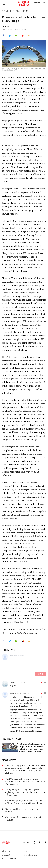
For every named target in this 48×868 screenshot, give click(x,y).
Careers (27, 851)
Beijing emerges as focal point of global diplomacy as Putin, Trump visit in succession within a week (25, 792)
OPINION (6, 11)
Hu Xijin (7, 26)
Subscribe (40, 5)
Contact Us (7, 855)
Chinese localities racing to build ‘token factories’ (22, 810)
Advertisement (30, 855)
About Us (6, 851)
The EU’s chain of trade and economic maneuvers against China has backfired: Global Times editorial (25, 781)
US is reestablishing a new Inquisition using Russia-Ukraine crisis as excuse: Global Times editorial (32, 748)
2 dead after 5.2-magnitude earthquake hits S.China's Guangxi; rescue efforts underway (24, 802)
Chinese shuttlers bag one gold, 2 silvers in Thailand (24, 819)
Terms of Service (9, 858)
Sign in (37, 2)
